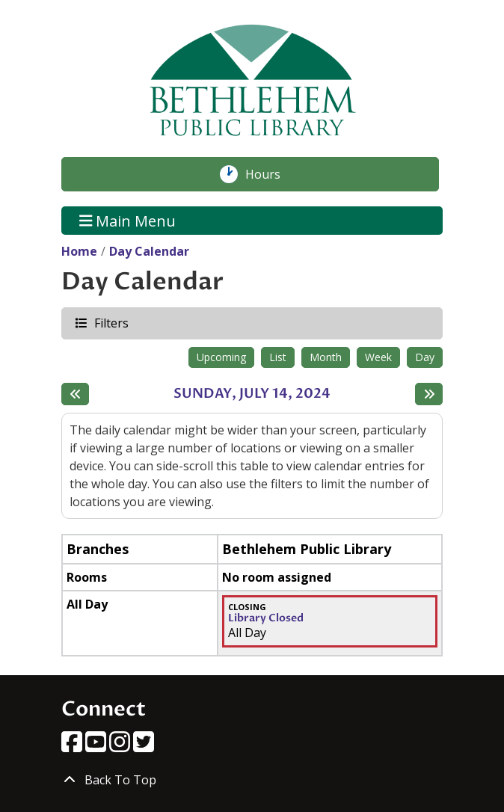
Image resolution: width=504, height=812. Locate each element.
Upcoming (221, 357)
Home (79, 251)
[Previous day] (75, 394)
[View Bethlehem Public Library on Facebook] (73, 746)
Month (326, 357)
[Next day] (429, 394)
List (278, 357)
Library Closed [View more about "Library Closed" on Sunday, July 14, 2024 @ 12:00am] (266, 618)
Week (378, 357)
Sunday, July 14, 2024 (252, 394)
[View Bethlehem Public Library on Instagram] (121, 746)
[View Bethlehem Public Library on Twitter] (144, 746)
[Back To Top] (252, 780)
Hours (271, 174)
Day (425, 357)
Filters (111, 323)
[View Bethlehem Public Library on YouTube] (97, 746)
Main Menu (128, 220)
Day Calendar (149, 251)
